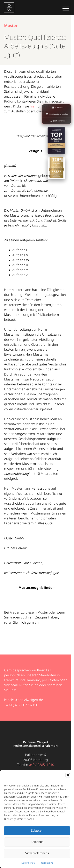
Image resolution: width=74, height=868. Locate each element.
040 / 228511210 (42, 765)
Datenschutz (28, 863)
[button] (68, 775)
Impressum (46, 863)
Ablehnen (37, 842)
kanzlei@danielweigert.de (24, 700)
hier (33, 106)
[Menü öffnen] (66, 8)
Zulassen (37, 830)
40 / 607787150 (26, 705)
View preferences (37, 853)
